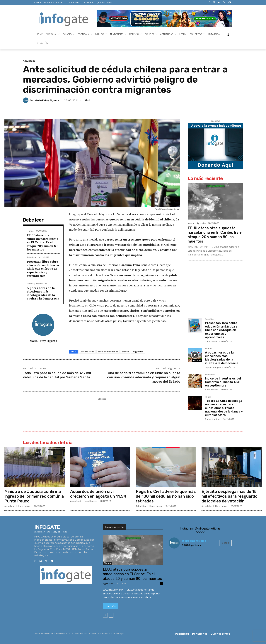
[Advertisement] (102, 409)
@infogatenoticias (194, 541)
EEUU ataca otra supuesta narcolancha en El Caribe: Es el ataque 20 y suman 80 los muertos (42, 242)
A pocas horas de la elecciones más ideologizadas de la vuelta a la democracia (43, 293)
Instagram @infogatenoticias (200, 529)
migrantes (138, 352)
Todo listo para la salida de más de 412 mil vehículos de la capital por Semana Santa (57, 375)
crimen (125, 352)
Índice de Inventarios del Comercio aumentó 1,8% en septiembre (223, 382)
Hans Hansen (212, 341)
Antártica (31, 257)
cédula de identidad (108, 352)
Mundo (30, 231)
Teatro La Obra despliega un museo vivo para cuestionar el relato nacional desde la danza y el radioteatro (224, 408)
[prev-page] (105, 615)
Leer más (111, 606)
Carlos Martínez (213, 419)
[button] (227, 34)
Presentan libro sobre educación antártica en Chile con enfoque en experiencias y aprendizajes (43, 269)
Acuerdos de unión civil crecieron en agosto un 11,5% (98, 494)
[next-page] (111, 615)
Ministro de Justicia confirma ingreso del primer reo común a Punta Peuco (34, 496)
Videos (30, 284)
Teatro (208, 397)
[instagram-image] (179, 562)
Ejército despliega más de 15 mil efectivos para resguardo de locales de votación (230, 496)
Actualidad (29, 61)
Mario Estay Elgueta (47, 100)
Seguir (225, 543)
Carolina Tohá (87, 352)
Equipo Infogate (213, 367)
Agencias (201, 223)
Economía (210, 375)
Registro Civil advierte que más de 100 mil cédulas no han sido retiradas (166, 496)
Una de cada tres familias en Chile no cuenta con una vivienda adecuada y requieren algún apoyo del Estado (144, 377)
